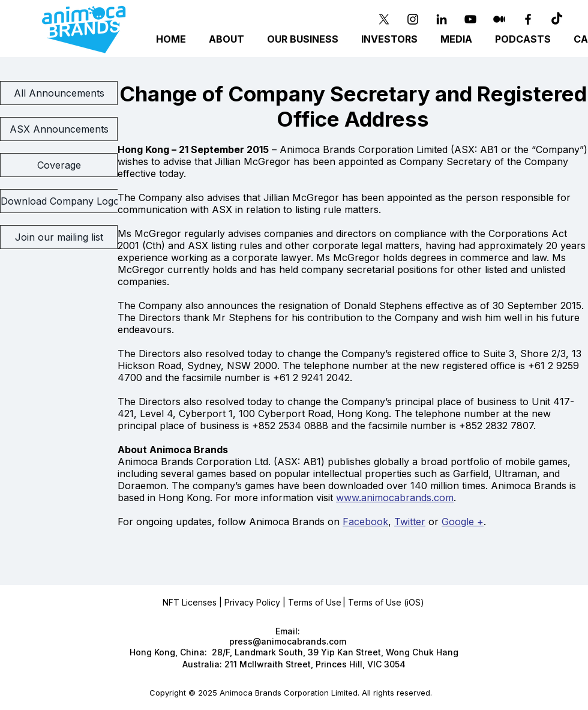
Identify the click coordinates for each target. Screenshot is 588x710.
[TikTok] (557, 19)
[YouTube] (470, 19)
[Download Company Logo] (60, 201)
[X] (384, 19)
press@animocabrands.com (288, 641)
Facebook (365, 522)
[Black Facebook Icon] (528, 19)
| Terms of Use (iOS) (383, 602)
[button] (304, 39)
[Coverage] (59, 165)
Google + (463, 522)
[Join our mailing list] (59, 237)
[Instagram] (413, 19)
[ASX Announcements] (59, 129)
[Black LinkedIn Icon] (442, 19)
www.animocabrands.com (395, 498)
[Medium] (499, 19)
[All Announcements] (59, 93)
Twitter (410, 522)
